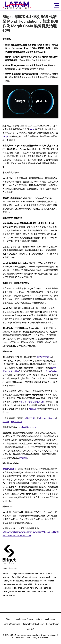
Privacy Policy (52, 624)
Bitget (32, 129)
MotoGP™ (33, 409)
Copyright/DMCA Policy (33, 624)
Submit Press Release (45, 619)
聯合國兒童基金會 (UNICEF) (33, 402)
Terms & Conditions (11, 624)
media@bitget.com (27, 427)
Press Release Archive (23, 619)
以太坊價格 (14, 371)
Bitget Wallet (51, 371)
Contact (30, 629)
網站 (27, 418)
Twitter (34, 418)
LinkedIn (52, 418)
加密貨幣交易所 (44, 357)
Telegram (42, 418)
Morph (5, 136)
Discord (6, 422)
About (8, 619)
